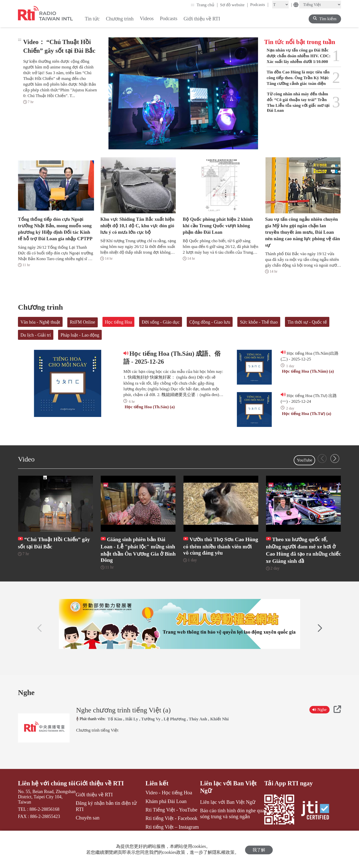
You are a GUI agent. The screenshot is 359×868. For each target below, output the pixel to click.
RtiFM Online (83, 322)
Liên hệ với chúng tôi (43, 797)
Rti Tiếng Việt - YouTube (172, 819)
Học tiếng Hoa (119, 322)
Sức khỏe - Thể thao (259, 322)
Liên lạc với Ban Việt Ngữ (228, 797)
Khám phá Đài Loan (166, 811)
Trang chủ (207, 5)
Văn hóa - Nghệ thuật (40, 322)
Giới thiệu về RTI (100, 793)
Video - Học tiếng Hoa (169, 802)
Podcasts (259, 4)
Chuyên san (88, 827)
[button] (335, 459)
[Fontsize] (280, 5)
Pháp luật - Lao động (80, 335)
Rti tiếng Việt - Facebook (172, 828)
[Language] (320, 5)
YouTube (304, 460)
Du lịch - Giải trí (36, 335)
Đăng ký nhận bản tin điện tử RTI (106, 816)
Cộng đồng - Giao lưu (210, 322)
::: (192, 5)
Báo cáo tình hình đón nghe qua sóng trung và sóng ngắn (232, 823)
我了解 (259, 849)
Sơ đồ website (234, 5)
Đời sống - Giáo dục (161, 322)
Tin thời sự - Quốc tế (307, 322)
